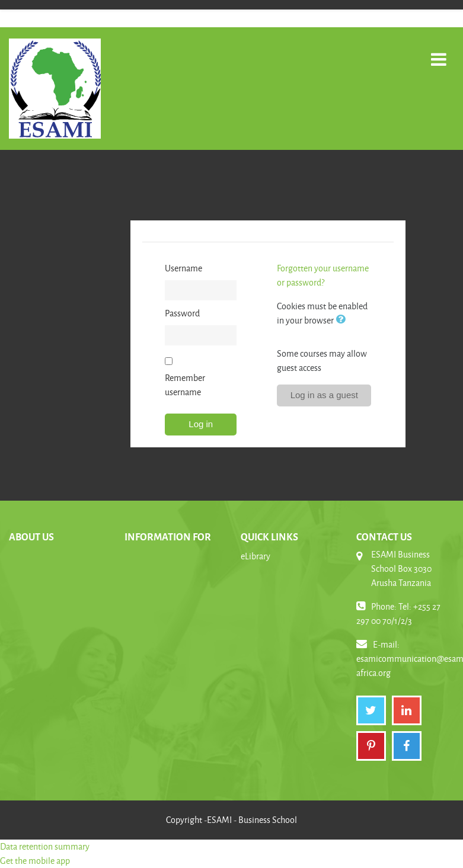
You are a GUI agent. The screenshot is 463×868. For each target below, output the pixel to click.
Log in (201, 424)
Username (183, 268)
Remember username (185, 385)
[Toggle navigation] (439, 53)
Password (182, 313)
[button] (343, 320)
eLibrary (256, 556)
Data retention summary (45, 846)
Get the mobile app (35, 861)
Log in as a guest (324, 395)
